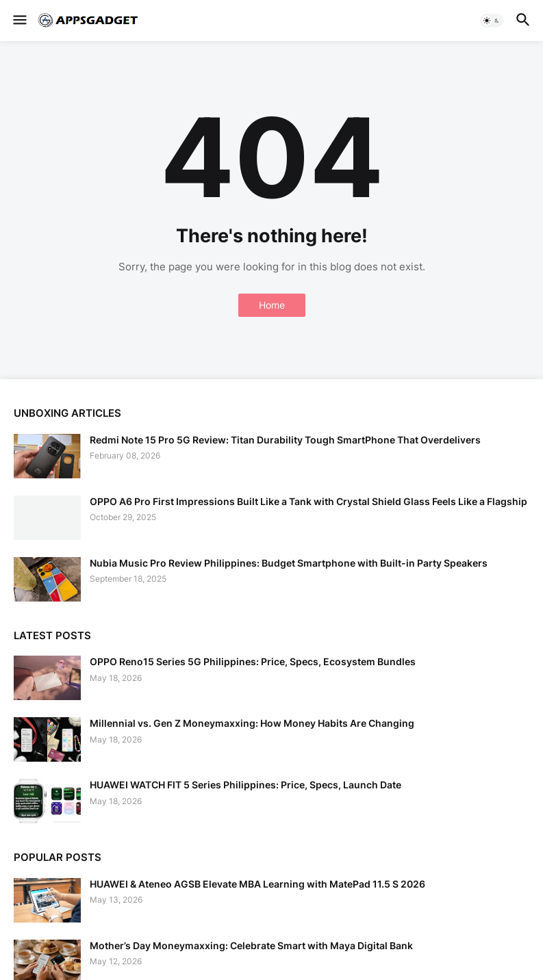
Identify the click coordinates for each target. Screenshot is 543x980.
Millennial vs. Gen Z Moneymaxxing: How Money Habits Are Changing (252, 723)
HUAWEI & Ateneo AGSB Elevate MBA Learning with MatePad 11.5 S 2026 (257, 884)
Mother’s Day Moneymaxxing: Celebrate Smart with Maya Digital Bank (251, 945)
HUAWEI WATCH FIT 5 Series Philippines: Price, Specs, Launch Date (245, 785)
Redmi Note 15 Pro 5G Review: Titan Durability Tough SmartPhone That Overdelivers (285, 440)
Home (272, 305)
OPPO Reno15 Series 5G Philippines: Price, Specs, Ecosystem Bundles (253, 661)
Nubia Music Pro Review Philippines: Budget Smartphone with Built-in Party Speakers (289, 563)
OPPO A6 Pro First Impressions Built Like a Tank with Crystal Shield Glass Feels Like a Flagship (308, 501)
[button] (19, 21)
